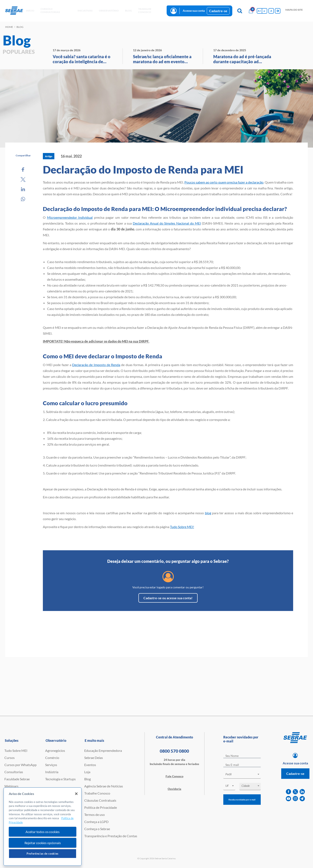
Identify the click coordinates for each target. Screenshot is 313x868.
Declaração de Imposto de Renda (96, 365)
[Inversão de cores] (278, 11)
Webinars (11, 786)
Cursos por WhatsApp (20, 765)
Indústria (52, 772)
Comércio (52, 758)
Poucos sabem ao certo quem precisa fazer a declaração (224, 182)
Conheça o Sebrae (97, 829)
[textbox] (244, 774)
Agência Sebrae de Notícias (104, 786)
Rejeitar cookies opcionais (43, 843)
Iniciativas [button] (85, 11)
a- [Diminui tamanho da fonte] (264, 11)
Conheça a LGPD (96, 822)
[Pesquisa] (240, 11)
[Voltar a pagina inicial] (14, 11)
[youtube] (288, 799)
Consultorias (14, 772)
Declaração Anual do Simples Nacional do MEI (167, 223)
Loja (87, 772)
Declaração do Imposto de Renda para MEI (143, 170)
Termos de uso (95, 815)
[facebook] (288, 792)
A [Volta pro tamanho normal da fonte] (271, 11)
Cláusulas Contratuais (100, 800)
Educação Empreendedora (103, 750)
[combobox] (242, 775)
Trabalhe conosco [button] (145, 10)
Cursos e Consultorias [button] (50, 10)
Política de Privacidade (101, 807)
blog (208, 513)
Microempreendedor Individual (70, 217)
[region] (43, 827)
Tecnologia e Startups (60, 779)
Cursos (10, 758)
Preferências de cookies (43, 854)
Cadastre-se (218, 11)
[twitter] (295, 792)
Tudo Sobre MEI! (182, 527)
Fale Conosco (174, 776)
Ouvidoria (174, 789)
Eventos (90, 765)
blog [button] (128, 11)
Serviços (51, 765)
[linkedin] (302, 792)
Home (9, 27)
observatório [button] (109, 11)
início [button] (30, 11)
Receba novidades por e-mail (242, 800)
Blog (88, 779)
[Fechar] (76, 794)
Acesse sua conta (194, 11)
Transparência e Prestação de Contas (111, 836)
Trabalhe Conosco (97, 793)
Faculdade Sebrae (17, 779)
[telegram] (302, 799)
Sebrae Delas (94, 758)
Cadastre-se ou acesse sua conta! (168, 598)
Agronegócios (55, 750)
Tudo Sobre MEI (16, 750)
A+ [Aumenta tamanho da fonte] (259, 11)
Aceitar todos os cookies (43, 832)
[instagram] (295, 799)
